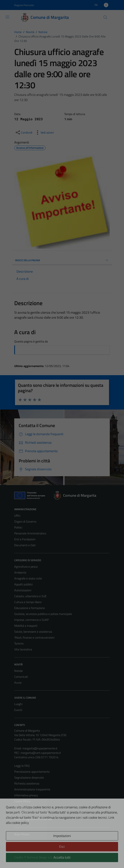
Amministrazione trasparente (32, 789)
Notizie (19, 671)
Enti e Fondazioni (25, 539)
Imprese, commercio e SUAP (31, 620)
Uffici (17, 516)
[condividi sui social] (24, 132)
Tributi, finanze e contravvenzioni (34, 637)
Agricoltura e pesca (26, 567)
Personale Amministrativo (30, 533)
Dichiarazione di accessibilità (31, 813)
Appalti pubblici (24, 584)
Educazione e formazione (30, 608)
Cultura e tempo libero (28, 602)
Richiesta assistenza (27, 783)
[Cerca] (105, 17)
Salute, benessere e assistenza (33, 632)
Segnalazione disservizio (29, 777)
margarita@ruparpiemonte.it (40, 748)
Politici (18, 527)
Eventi (18, 710)
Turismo (19, 643)
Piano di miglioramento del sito (33, 819)
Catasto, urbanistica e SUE (30, 596)
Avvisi (18, 683)
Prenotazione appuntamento (32, 772)
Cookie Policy (22, 801)
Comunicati (21, 677)
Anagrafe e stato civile (28, 578)
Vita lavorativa (23, 649)
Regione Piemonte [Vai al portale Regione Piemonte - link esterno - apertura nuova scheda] (24, 5)
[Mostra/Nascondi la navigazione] (7, 17)
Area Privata (22, 834)
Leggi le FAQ (22, 766)
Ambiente (20, 572)
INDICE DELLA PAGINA (62, 260)
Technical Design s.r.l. (39, 857)
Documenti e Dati (25, 545)
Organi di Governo (25, 521)
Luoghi (18, 704)
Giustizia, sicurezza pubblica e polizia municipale (43, 614)
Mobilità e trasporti (26, 626)
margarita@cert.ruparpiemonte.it (41, 753)
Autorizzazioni (23, 590)
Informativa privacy (26, 795)
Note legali (21, 807)
